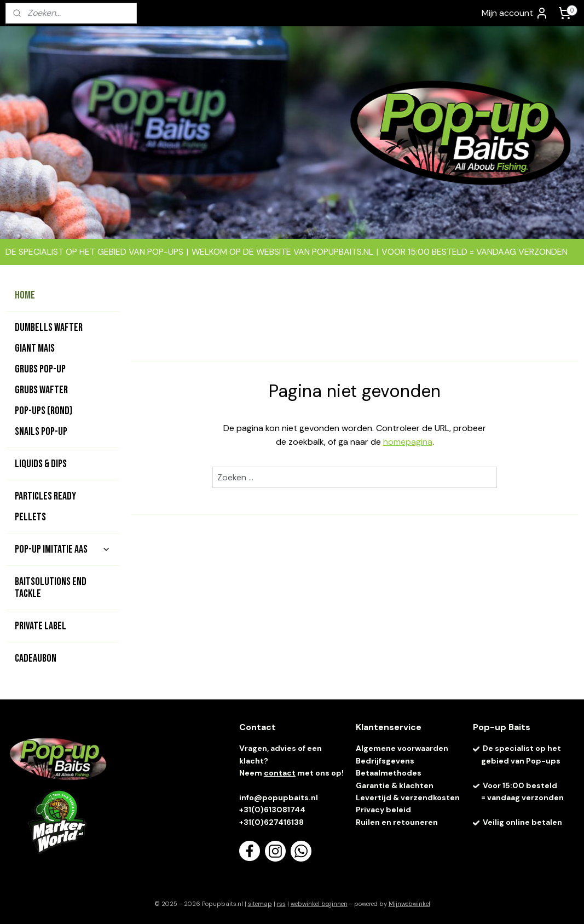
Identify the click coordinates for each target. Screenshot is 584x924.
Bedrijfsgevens (386, 761)
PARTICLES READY (45, 496)
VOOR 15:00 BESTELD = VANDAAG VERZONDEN (475, 252)
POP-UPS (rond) (44, 411)
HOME (25, 295)
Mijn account (515, 13)
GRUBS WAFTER (41, 390)
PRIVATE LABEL (41, 626)
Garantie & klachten (395, 785)
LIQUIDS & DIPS (41, 464)
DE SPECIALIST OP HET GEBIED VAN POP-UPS (94, 252)
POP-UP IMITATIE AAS (63, 549)
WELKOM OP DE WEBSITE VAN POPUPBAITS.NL (282, 252)
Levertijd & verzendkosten (408, 797)
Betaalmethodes (389, 773)
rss (281, 904)
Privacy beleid (383, 810)
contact (280, 773)
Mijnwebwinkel (409, 904)
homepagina (407, 442)
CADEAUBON (36, 658)
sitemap (260, 904)
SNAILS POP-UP (41, 432)
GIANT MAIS (35, 348)
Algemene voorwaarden (402, 748)
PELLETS (30, 517)
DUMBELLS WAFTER (49, 328)
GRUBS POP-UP (40, 369)
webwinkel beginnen (319, 904)
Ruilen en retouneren (397, 822)
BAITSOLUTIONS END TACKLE (51, 588)
